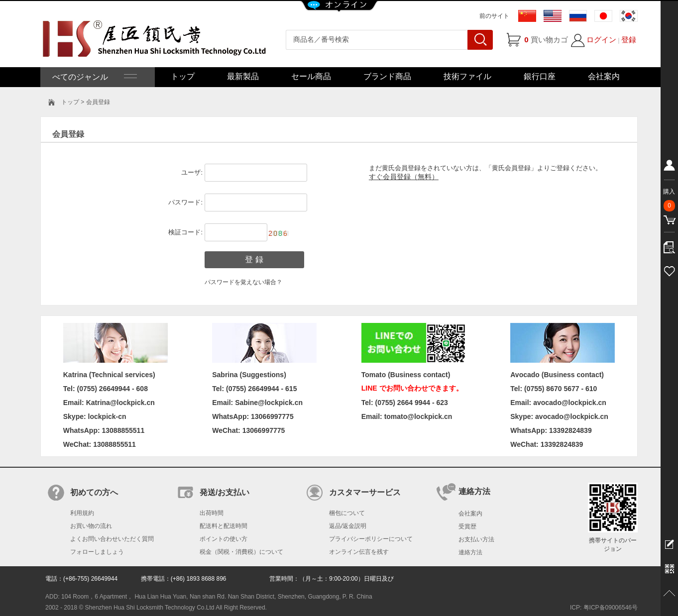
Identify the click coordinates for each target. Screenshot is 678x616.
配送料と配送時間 (224, 526)
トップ (183, 76)
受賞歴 (467, 526)
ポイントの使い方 (224, 539)
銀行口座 (540, 76)
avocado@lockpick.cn (572, 416)
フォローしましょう (97, 552)
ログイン (601, 40)
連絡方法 (470, 552)
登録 (629, 40)
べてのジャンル (94, 77)
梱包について (347, 513)
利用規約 (82, 513)
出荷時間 (212, 513)
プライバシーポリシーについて (371, 539)
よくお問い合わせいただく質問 (112, 539)
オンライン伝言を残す (359, 552)
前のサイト (494, 16)
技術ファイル (467, 76)
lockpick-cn (107, 416)
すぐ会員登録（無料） (404, 177)
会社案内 (604, 76)
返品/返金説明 (348, 526)
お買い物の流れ (91, 526)
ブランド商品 (387, 76)
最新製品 (243, 76)
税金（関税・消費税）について (241, 552)
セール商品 (311, 76)
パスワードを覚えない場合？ (243, 282)
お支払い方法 (476, 539)
